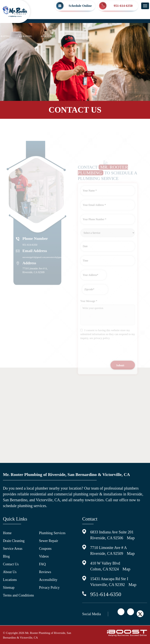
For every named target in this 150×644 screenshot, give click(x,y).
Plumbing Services (52, 533)
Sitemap (9, 588)
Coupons (45, 549)
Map (131, 538)
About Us (10, 572)
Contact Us (11, 564)
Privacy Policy (49, 588)
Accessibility (48, 580)
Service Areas (13, 549)
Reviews (45, 572)
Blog (6, 556)
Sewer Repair (49, 541)
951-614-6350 (106, 594)
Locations (10, 580)
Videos (44, 556)
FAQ (42, 564)
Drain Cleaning (14, 541)
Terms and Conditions (18, 595)
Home (7, 533)
